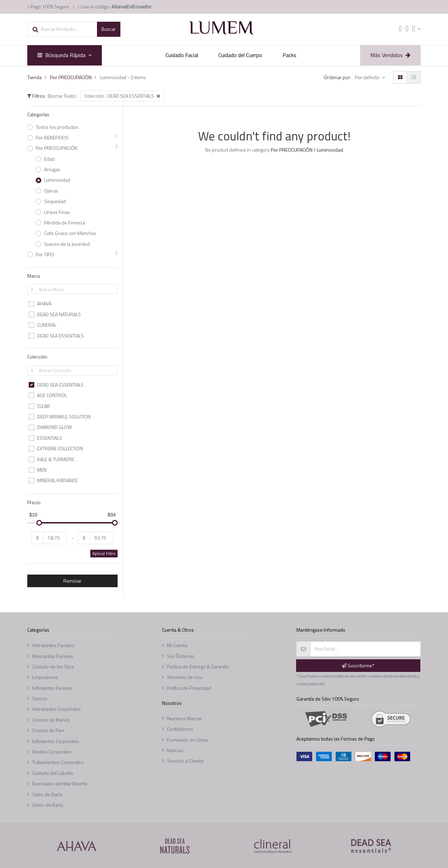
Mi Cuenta (177, 645)
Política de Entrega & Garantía (198, 666)
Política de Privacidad (189, 688)
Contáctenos (180, 729)
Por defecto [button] (368, 77)
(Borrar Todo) (62, 96)
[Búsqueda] (109, 29)
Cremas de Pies (48, 730)
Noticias (175, 750)
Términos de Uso (185, 677)
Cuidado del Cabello (53, 773)
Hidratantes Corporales (57, 709)
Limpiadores (45, 677)
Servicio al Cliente (185, 761)
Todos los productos (57, 127)
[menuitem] (182, 55)
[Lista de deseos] (407, 29)
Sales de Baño (47, 794)
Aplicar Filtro (104, 553)
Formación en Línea (187, 740)
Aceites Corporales (52, 752)
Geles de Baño (48, 805)
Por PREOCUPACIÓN (71, 77)
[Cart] (400, 29)
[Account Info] (416, 29)
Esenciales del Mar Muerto (60, 783)
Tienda (34, 77)
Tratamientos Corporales (58, 762)
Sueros (40, 698)
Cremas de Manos (51, 720)
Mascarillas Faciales (53, 656)
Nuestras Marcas (184, 718)
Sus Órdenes (181, 656)
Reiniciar (72, 581)
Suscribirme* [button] (358, 665)
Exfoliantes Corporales (56, 741)
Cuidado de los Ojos (53, 666)
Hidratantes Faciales (53, 645)
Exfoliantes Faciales (52, 688)
